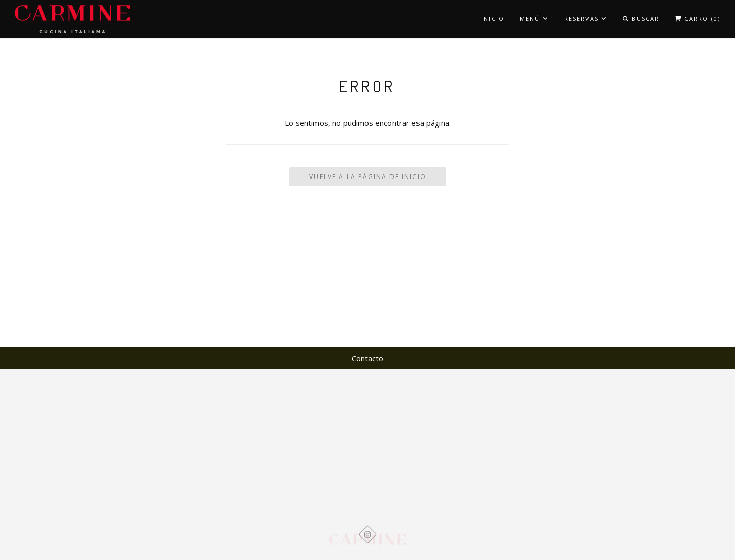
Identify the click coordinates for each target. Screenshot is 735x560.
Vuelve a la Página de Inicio (368, 177)
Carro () (697, 19)
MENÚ (534, 19)
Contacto (367, 358)
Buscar (641, 19)
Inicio (493, 19)
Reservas (586, 19)
